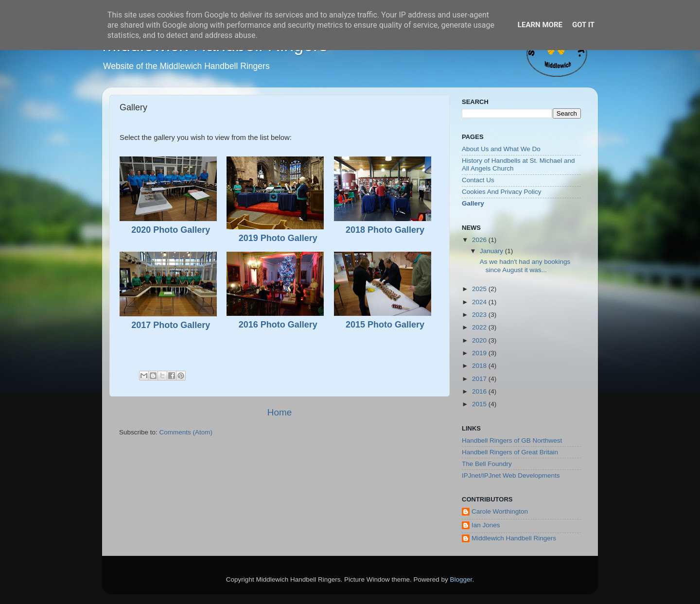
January (492, 251)
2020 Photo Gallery (171, 230)
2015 (480, 404)
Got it (583, 25)
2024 (480, 302)
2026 (480, 240)
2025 (480, 289)
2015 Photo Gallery (385, 325)
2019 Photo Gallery (278, 238)
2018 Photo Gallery (385, 230)
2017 (480, 379)
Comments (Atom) (186, 432)
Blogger (461, 579)
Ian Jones (486, 525)
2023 (480, 315)
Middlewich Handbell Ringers (514, 538)
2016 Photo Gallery (278, 325)
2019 (480, 353)
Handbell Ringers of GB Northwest (512, 440)
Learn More (540, 25)
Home (280, 412)
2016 (480, 391)
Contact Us (478, 180)
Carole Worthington (500, 511)
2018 (480, 366)
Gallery (473, 203)
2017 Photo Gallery (171, 325)
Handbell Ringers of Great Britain (510, 452)
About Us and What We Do (501, 149)
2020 (480, 340)
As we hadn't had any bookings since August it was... (524, 266)
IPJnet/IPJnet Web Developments (511, 475)
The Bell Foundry (487, 464)
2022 (480, 327)
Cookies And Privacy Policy (502, 192)
